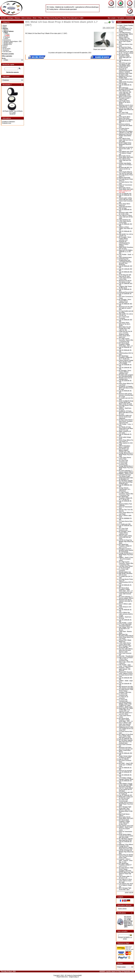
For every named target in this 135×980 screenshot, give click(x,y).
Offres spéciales (7, 56)
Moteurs (6, 30)
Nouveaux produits (8, 54)
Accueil (3, 18)
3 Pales (40, 18)
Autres (6, 39)
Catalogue (10, 18)
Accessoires (7, 40)
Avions (4, 26)
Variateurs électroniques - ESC (12, 41)
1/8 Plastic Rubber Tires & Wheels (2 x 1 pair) (13, 112)
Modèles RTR (7, 44)
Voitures (5, 46)
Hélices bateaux (26, 18)
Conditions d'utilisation (8, 122)
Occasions (5, 50)
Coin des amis (7, 52)
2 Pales (7, 34)
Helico (4, 27)
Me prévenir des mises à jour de (129, 922)
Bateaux (17, 18)
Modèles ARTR (8, 43)
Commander (130, 18)
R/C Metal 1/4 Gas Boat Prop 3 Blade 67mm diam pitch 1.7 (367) (64, 18)
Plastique (7, 37)
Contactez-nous (6, 123)
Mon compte (112, 18)
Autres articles (122, 909)
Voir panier (121, 18)
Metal (35, 18)
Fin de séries (6, 49)
